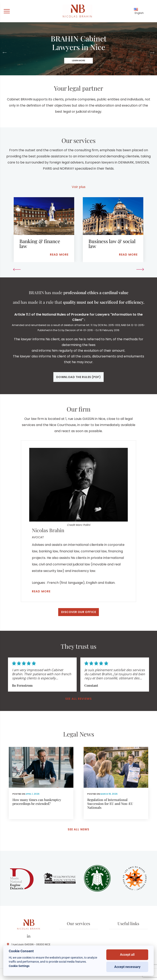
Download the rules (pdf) (78, 377)
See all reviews (78, 699)
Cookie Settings (19, 966)
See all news (78, 829)
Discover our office (79, 612)
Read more (41, 591)
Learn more (78, 61)
